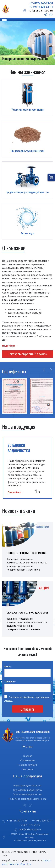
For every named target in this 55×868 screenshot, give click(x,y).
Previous (44, 370)
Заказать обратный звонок (28, 354)
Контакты (27, 769)
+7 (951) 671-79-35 (30, 825)
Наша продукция (27, 765)
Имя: (8, 667)
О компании (27, 760)
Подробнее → (10, 346)
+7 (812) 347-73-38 (41, 3)
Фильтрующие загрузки (27, 786)
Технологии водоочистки (28, 790)
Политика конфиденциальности (28, 799)
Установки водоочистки (28, 794)
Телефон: (10, 682)
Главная (27, 756)
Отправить (27, 709)
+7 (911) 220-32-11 (41, 7)
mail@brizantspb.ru (40, 10)
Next (51, 370)
